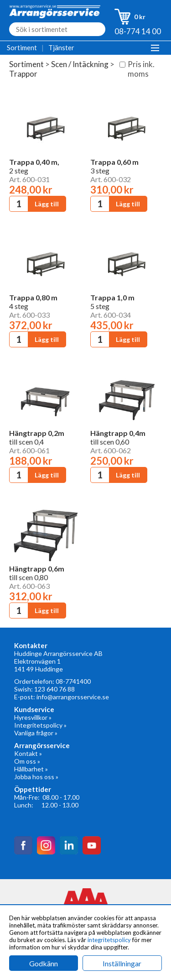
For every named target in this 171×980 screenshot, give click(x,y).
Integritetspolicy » (40, 725)
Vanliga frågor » (36, 733)
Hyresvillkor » (33, 717)
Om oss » (27, 761)
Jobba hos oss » (36, 777)
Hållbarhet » (31, 769)
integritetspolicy (109, 940)
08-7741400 (73, 681)
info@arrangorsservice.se (73, 697)
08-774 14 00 (138, 31)
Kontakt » (28, 753)
